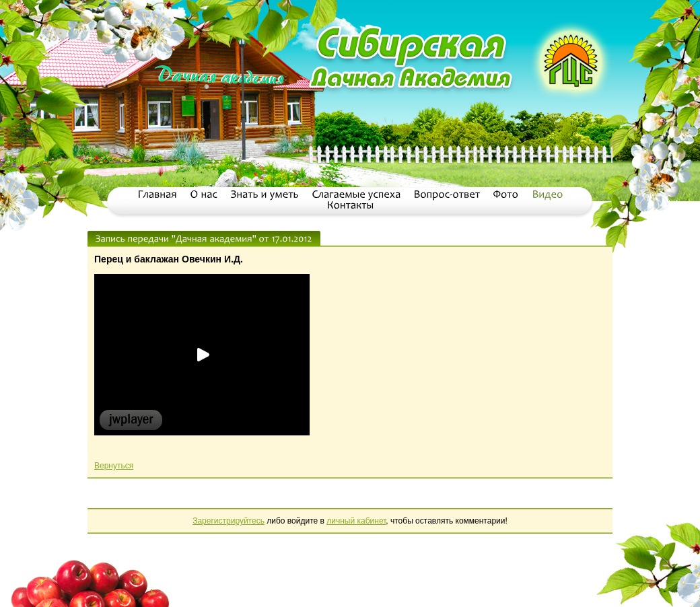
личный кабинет (356, 521)
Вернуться (114, 466)
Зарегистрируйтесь (229, 521)
